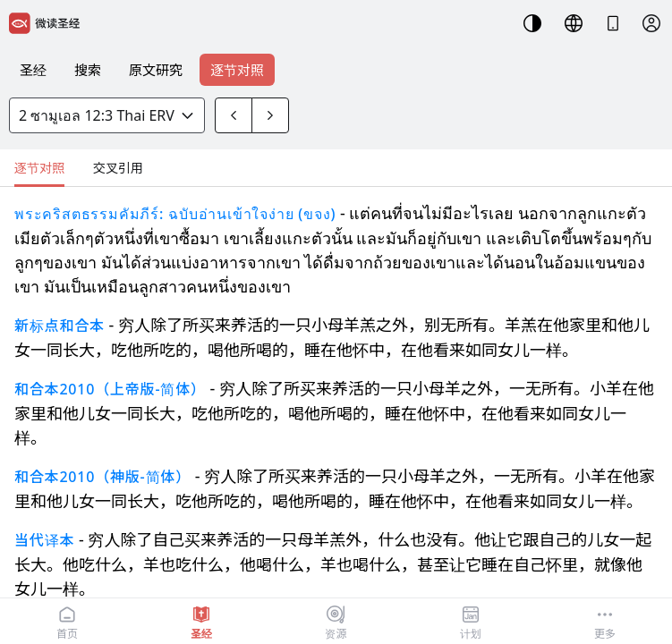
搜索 (88, 70)
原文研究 (156, 70)
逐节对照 (237, 70)
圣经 (33, 70)
